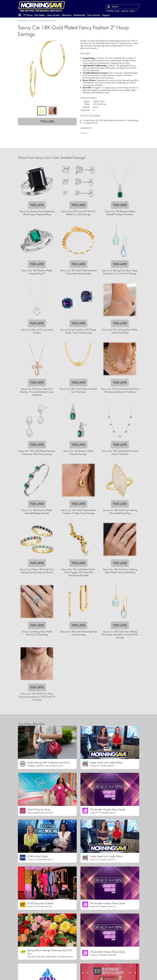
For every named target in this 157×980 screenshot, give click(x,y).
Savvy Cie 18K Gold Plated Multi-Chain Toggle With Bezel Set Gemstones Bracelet (78, 572)
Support (106, 15)
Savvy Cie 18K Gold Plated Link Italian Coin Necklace (78, 390)
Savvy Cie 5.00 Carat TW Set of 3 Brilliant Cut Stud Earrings (78, 213)
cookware (125, 11)
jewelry (117, 11)
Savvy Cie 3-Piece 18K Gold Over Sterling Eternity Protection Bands (37, 571)
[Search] (109, 7)
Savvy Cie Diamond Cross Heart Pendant (37, 331)
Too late (47, 121)
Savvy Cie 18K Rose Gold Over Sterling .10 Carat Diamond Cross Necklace (37, 392)
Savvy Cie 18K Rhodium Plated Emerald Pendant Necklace (120, 213)
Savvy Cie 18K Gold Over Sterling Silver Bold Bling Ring (120, 512)
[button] (20, 15)
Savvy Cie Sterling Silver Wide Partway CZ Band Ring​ (37, 633)
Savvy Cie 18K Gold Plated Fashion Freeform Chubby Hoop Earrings (78, 512)
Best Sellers (40, 15)
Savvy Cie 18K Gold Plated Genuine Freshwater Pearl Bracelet (78, 272)
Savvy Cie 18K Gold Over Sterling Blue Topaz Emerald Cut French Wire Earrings (120, 635)
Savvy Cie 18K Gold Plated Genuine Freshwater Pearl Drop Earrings (37, 452)
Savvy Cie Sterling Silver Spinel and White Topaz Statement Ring (37, 213)
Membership (79, 15)
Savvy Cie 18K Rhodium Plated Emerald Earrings (78, 452)
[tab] (42, 111)
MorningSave (23, 21)
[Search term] (123, 7)
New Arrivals (53, 15)
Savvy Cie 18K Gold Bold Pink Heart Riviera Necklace (120, 452)
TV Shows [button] (28, 15)
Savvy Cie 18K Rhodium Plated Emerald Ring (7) (37, 272)
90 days (84, 133)
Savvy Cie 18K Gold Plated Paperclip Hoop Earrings (78, 633)
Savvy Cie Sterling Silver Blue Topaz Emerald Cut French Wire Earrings (120, 272)
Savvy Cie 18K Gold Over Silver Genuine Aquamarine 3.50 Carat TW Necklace (37, 697)
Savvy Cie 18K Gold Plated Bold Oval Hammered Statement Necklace (120, 390)
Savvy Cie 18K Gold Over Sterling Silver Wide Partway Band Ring (120, 571)
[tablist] (47, 111)
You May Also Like (31, 724)
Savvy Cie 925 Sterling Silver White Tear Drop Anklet (120, 331)
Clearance (67, 15)
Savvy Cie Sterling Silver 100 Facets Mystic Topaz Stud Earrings (78, 331)
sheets (132, 11)
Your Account (94, 15)
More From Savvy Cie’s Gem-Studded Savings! (52, 158)
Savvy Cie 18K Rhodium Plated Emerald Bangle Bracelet (37, 512)
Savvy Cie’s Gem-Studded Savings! (43, 21)
